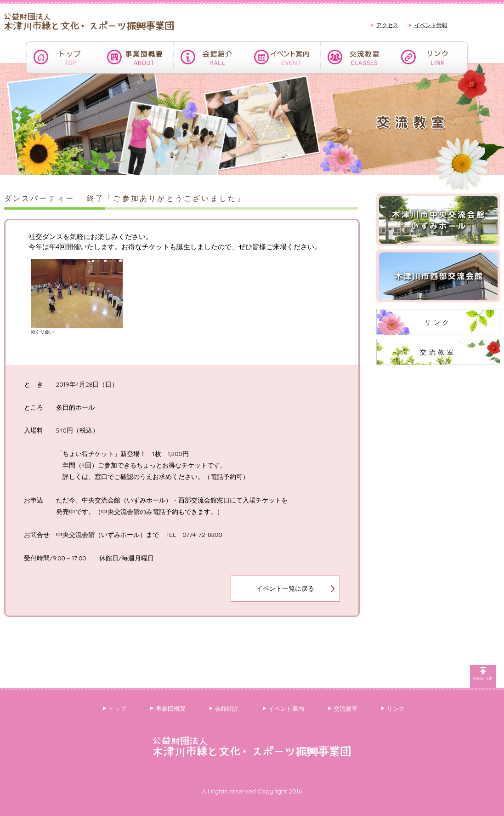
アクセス (387, 25)
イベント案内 (286, 708)
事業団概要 (171, 708)
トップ (117, 708)
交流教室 (438, 352)
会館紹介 (227, 708)
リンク (438, 322)
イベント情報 (431, 25)
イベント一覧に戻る (285, 588)
